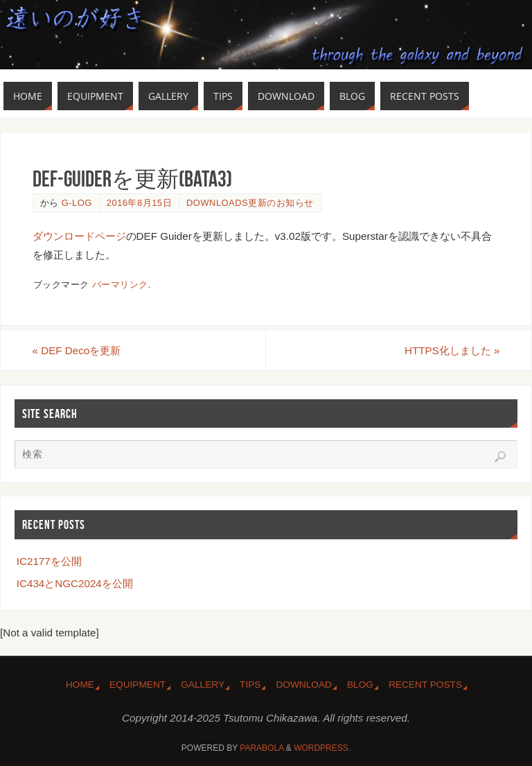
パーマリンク (120, 285)
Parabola (261, 748)
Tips (250, 685)
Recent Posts (425, 685)
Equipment (138, 685)
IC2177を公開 (49, 561)
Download (304, 685)
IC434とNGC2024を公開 (75, 583)
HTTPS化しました (452, 350)
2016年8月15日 (139, 203)
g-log (77, 203)
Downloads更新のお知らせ (250, 203)
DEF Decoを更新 (77, 350)
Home (80, 685)
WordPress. (322, 748)
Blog (360, 685)
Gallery (203, 685)
